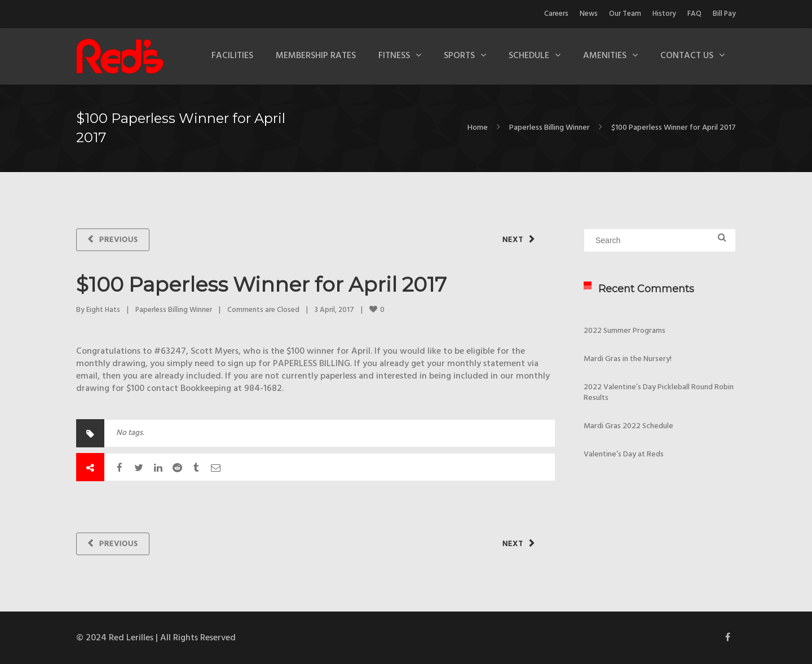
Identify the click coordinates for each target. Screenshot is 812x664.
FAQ (694, 14)
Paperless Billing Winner (550, 128)
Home (478, 128)
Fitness (394, 56)
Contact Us (687, 56)
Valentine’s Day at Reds (624, 454)
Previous (119, 240)
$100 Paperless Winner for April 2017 (261, 284)
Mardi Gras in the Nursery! (628, 359)
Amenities (605, 56)
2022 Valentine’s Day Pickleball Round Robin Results (659, 393)
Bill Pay (724, 14)
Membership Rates (316, 56)
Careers (556, 14)
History (664, 14)
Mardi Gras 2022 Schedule (628, 426)
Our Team (625, 14)
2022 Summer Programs (625, 331)
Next (513, 240)
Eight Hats (103, 310)
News (589, 14)
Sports (459, 56)
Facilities (232, 56)
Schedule (529, 56)
